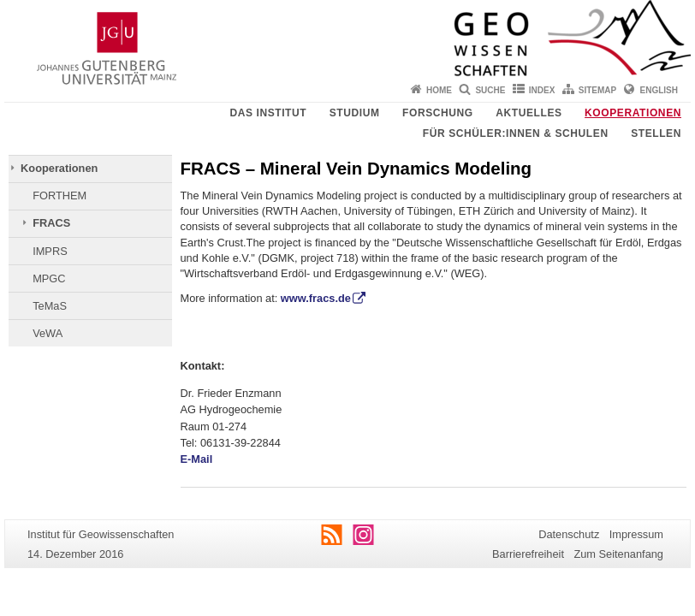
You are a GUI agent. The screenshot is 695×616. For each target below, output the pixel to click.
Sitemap (597, 90)
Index (542, 90)
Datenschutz (569, 534)
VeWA (48, 333)
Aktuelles (529, 113)
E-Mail (197, 459)
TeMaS (50, 306)
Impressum (636, 534)
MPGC (49, 278)
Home (439, 90)
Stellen (656, 133)
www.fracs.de (316, 298)
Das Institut (268, 113)
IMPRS (50, 251)
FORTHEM (59, 195)
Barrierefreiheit (528, 554)
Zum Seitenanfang (618, 554)
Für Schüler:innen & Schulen (516, 133)
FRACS (51, 223)
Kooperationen (633, 113)
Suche (490, 90)
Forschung (438, 113)
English (659, 90)
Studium (355, 113)
